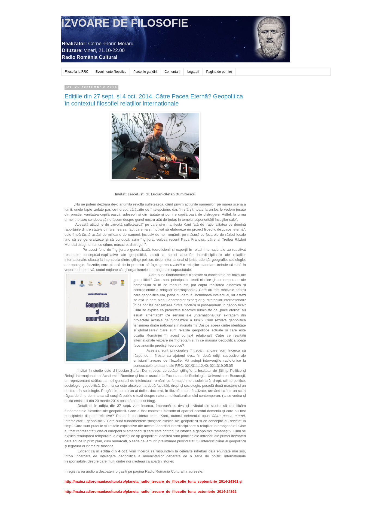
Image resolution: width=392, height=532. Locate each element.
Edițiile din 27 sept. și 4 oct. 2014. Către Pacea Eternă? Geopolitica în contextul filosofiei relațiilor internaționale (154, 100)
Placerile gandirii (145, 72)
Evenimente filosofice (111, 72)
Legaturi (193, 72)
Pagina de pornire (219, 72)
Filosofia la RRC (77, 72)
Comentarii (172, 72)
